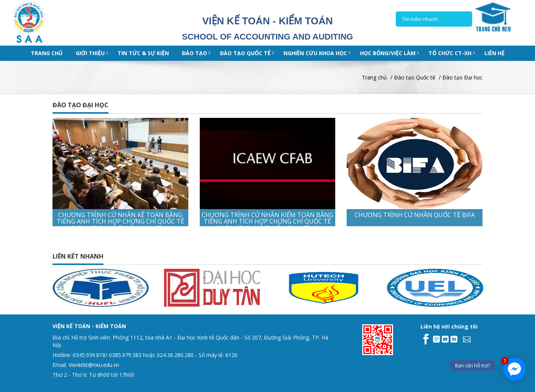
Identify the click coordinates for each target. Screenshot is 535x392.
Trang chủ (47, 53)
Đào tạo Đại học (463, 77)
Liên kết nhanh (78, 256)
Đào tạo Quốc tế (415, 77)
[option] (114, 288)
